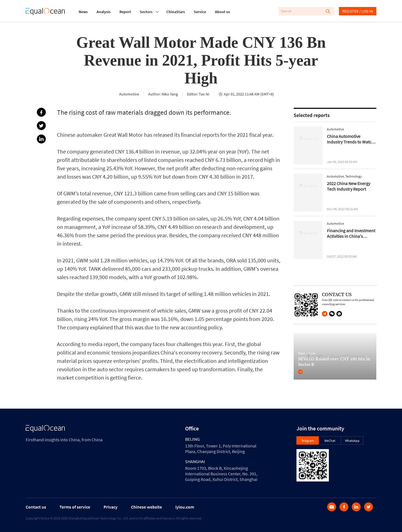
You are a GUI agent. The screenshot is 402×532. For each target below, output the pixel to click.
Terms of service (75, 507)
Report (125, 12)
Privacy (111, 507)
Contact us (36, 507)
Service (200, 12)
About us (222, 12)
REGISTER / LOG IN (358, 11)
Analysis (104, 12)
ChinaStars (176, 12)
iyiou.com (185, 507)
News (83, 12)
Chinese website (146, 507)
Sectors (146, 11)
